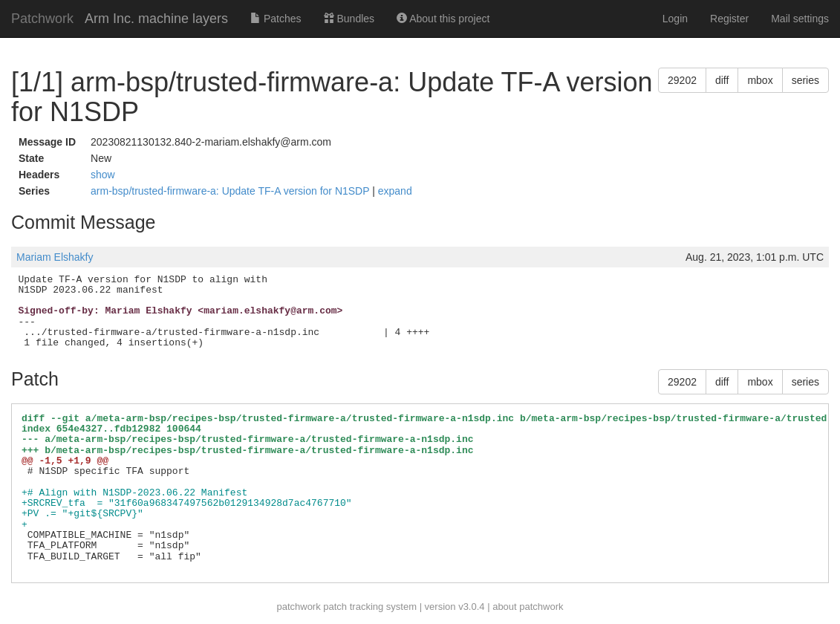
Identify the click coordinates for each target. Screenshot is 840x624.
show (103, 175)
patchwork (298, 607)
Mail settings (800, 19)
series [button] (805, 80)
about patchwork (528, 607)
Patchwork (42, 19)
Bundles (349, 19)
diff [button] (722, 80)
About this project (443, 19)
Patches (276, 19)
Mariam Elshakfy (55, 257)
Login (675, 19)
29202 (682, 80)
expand (395, 191)
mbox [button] (760, 80)
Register (729, 19)
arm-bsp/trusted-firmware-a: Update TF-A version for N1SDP (231, 191)
